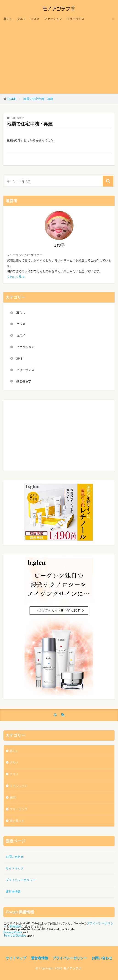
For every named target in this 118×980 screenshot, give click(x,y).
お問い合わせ (15, 856)
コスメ (35, 19)
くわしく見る (16, 276)
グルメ (21, 19)
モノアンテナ (73, 968)
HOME (12, 99)
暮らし (8, 19)
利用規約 (15, 926)
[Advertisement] (59, 57)
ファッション (53, 19)
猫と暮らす (24, 381)
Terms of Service (15, 935)
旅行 (19, 358)
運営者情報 (13, 892)
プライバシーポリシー (21, 880)
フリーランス (75, 19)
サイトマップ (15, 868)
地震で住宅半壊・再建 (38, 99)
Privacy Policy (13, 932)
